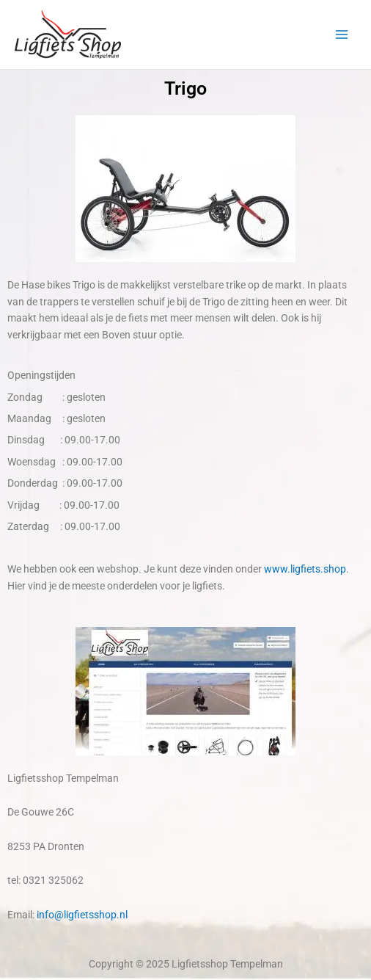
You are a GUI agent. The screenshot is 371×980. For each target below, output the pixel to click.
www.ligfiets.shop (305, 569)
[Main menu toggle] (342, 35)
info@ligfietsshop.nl (82, 915)
